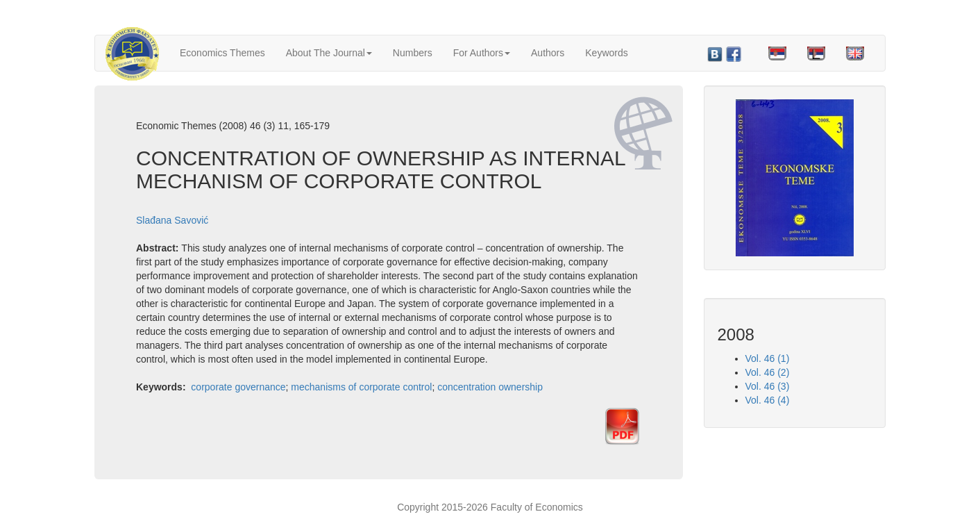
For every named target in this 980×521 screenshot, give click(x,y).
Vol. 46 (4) (768, 400)
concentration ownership (490, 387)
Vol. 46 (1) (768, 358)
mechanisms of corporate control (361, 387)
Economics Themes (222, 53)
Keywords (606, 53)
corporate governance (238, 387)
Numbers (413, 53)
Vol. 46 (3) (768, 386)
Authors (548, 53)
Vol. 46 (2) (768, 372)
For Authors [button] (482, 53)
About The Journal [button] (329, 53)
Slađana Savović (172, 220)
